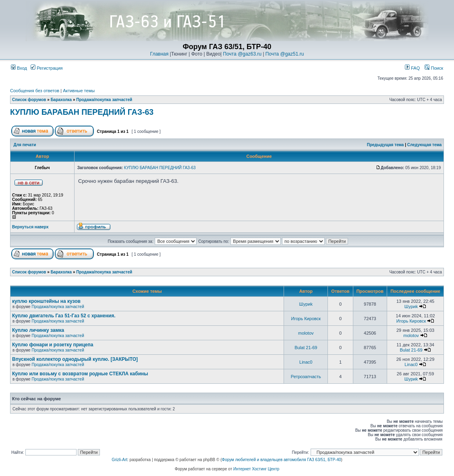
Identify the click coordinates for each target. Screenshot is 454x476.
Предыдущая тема (386, 145)
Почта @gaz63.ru (243, 54)
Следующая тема (424, 145)
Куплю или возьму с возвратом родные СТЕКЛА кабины (80, 374)
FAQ (412, 68)
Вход (19, 68)
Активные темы (79, 91)
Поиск (434, 68)
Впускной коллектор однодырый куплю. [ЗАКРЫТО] (75, 359)
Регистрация (47, 68)
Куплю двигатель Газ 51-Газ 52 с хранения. (64, 316)
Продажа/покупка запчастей (104, 100)
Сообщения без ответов (35, 91)
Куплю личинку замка (38, 330)
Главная (160, 54)
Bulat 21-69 (306, 348)
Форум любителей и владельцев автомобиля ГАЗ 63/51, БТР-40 (282, 460)
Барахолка (61, 100)
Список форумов (29, 100)
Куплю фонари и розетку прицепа (53, 345)
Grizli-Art (119, 460)
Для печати (25, 145)
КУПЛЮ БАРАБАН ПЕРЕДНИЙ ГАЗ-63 (82, 112)
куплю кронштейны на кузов (46, 301)
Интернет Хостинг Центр (256, 469)
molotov (306, 333)
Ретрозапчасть (306, 377)
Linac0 (306, 362)
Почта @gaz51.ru (285, 54)
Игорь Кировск (306, 319)
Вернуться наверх (30, 227)
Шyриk (306, 304)
